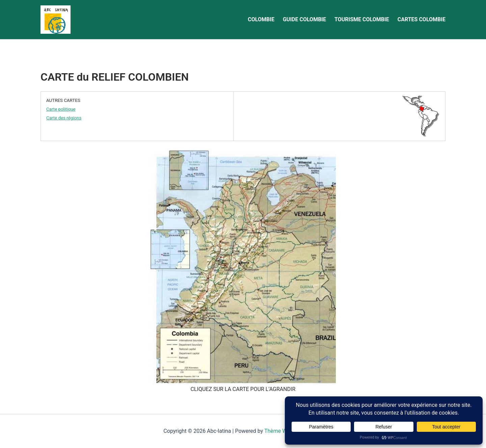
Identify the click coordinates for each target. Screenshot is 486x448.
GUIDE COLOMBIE (304, 19)
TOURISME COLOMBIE (362, 19)
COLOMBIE (261, 19)
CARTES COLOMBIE (422, 19)
